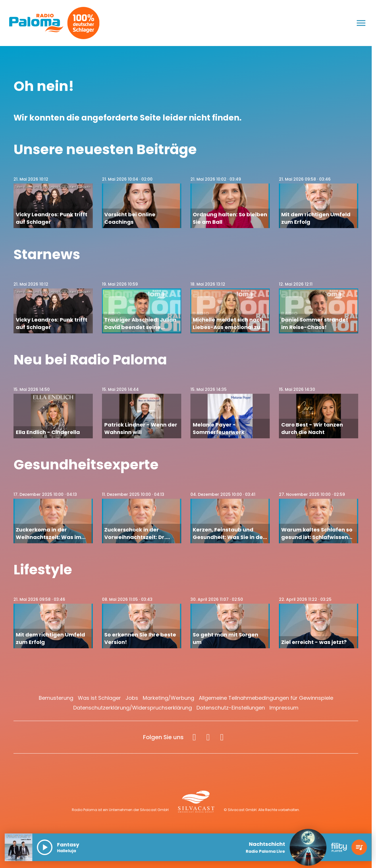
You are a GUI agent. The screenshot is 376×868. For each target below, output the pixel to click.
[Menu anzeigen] (361, 23)
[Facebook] (194, 737)
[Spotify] (222, 737)
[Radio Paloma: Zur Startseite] (36, 23)
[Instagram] (208, 737)
